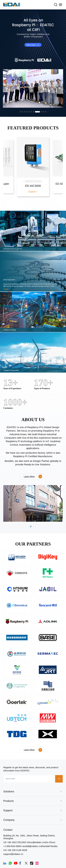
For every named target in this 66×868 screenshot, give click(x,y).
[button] (20, 112)
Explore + (33, 192)
